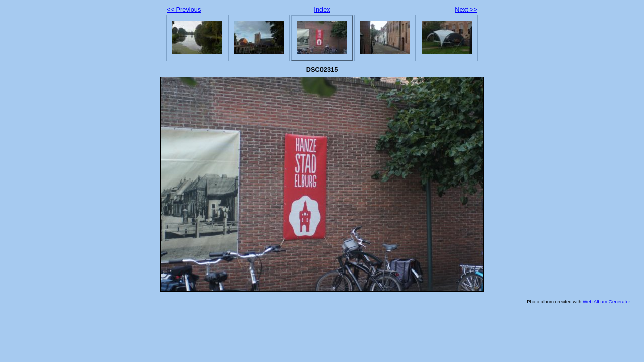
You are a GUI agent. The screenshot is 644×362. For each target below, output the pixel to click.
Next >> (466, 9)
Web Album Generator (607, 301)
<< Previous (184, 9)
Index (322, 9)
